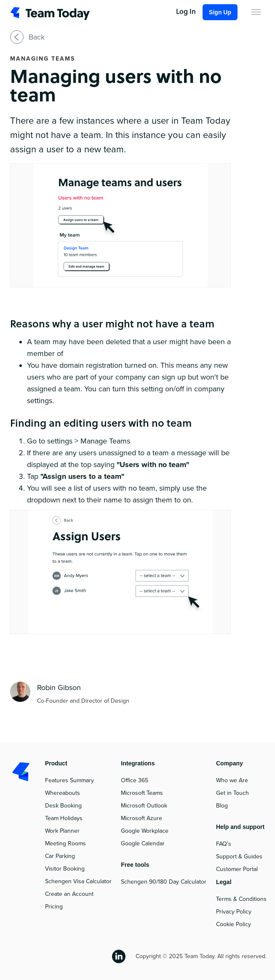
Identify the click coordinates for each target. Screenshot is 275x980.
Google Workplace (145, 831)
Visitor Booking (65, 869)
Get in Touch (232, 793)
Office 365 (135, 780)
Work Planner (62, 831)
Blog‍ (222, 806)
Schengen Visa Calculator (78, 881)
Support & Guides (239, 857)
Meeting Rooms (65, 843)
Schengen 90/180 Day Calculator (164, 882)
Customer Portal (237, 869)
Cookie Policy (234, 924)
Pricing (54, 907)
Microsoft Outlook (144, 806)
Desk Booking (63, 806)
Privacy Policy (234, 912)
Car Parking (60, 856)
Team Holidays (64, 818)
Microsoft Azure (142, 818)
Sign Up (220, 12)
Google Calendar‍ (143, 843)
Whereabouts (63, 793)
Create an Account (69, 894)
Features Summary (69, 780)
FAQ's (224, 844)
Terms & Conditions (241, 899)
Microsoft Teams (142, 793)
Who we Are (232, 780)
